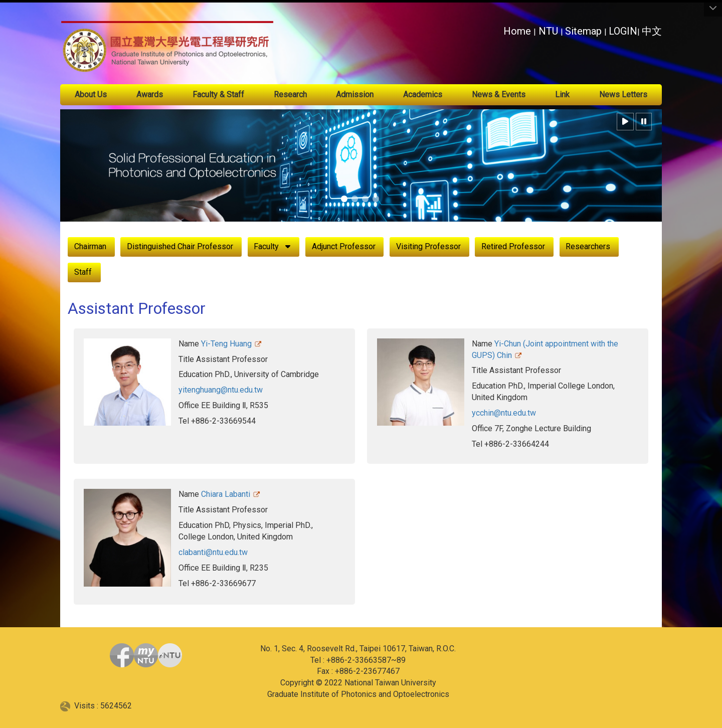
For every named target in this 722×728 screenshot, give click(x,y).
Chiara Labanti (226, 494)
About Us (91, 95)
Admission (355, 95)
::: (498, 28)
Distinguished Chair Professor (180, 246)
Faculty (266, 246)
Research (290, 95)
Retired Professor (513, 246)
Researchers (588, 246)
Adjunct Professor (344, 246)
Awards (150, 95)
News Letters (623, 95)
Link (562, 95)
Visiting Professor (428, 246)
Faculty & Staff (218, 95)
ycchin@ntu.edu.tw (504, 413)
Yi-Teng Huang (226, 344)
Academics (423, 95)
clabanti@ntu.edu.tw (213, 552)
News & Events (499, 95)
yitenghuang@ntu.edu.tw (221, 390)
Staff (83, 272)
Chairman (90, 246)
